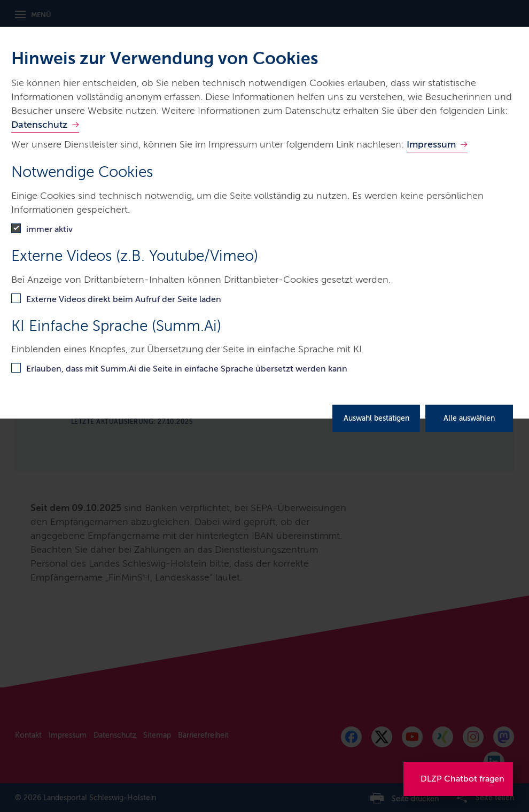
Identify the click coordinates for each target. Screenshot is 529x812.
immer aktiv (49, 229)
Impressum (431, 144)
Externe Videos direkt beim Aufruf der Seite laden (124, 299)
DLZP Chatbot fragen (462, 779)
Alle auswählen (469, 418)
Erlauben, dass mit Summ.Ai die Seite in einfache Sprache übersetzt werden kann (187, 369)
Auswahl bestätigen (376, 418)
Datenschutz (39, 125)
